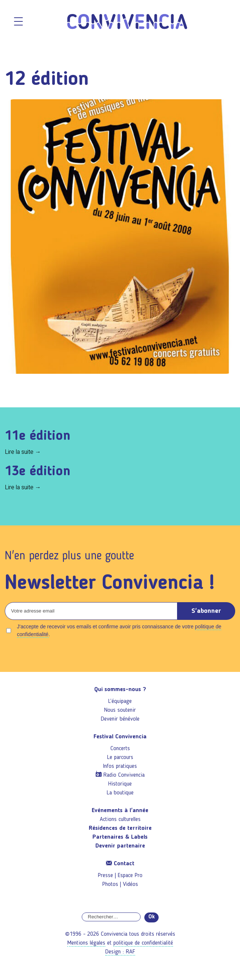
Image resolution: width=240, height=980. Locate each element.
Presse (105, 876)
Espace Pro (130, 876)
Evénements (120, 811)
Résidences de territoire (120, 828)
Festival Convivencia (120, 737)
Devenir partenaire (120, 846)
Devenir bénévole (120, 719)
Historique (120, 784)
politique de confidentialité (143, 943)
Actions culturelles (120, 819)
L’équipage (120, 701)
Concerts (120, 749)
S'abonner (206, 611)
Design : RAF (120, 952)
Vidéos (130, 884)
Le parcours (120, 758)
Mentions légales (86, 943)
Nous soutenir (120, 710)
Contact (120, 864)
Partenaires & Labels (120, 837)
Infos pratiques (120, 766)
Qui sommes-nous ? (120, 690)
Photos (110, 884)
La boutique (120, 793)
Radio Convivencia (124, 775)
